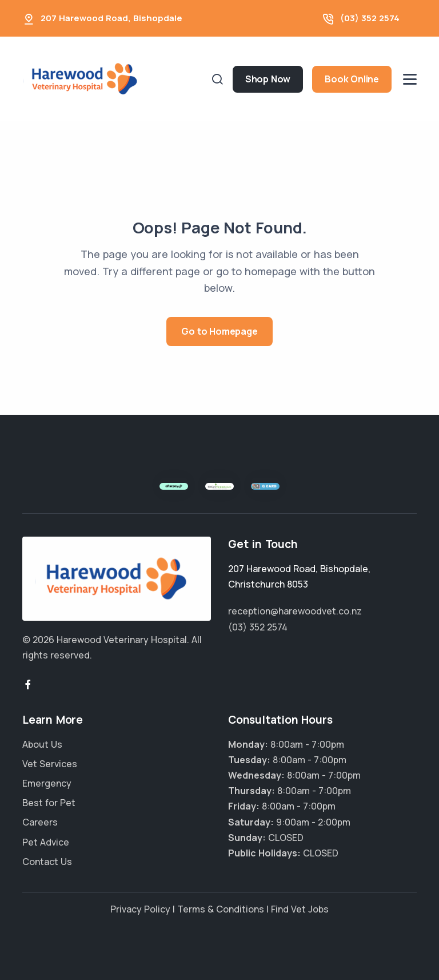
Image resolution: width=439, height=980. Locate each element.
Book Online (352, 79)
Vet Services (50, 764)
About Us (42, 744)
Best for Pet (49, 803)
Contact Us (47, 862)
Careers (40, 822)
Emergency (47, 783)
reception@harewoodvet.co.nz (295, 611)
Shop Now (268, 79)
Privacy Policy (140, 909)
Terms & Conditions (221, 909)
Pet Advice (46, 842)
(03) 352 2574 (370, 18)
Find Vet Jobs (300, 909)
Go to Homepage (219, 331)
